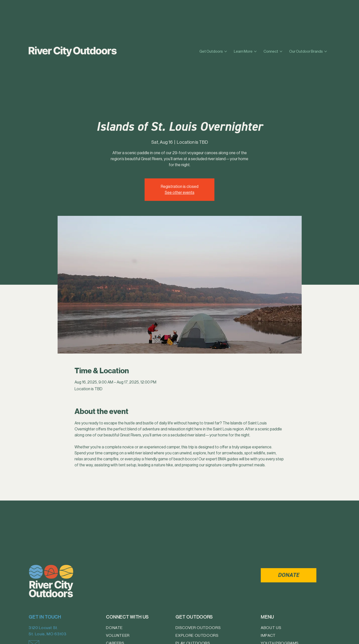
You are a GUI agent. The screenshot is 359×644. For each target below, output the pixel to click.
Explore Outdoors (197, 636)
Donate (114, 628)
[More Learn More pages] (255, 51)
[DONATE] (289, 575)
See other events (180, 193)
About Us (271, 628)
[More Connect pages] (281, 51)
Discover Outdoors (198, 628)
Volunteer (118, 636)
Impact (268, 636)
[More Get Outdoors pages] (226, 51)
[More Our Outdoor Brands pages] (326, 51)
